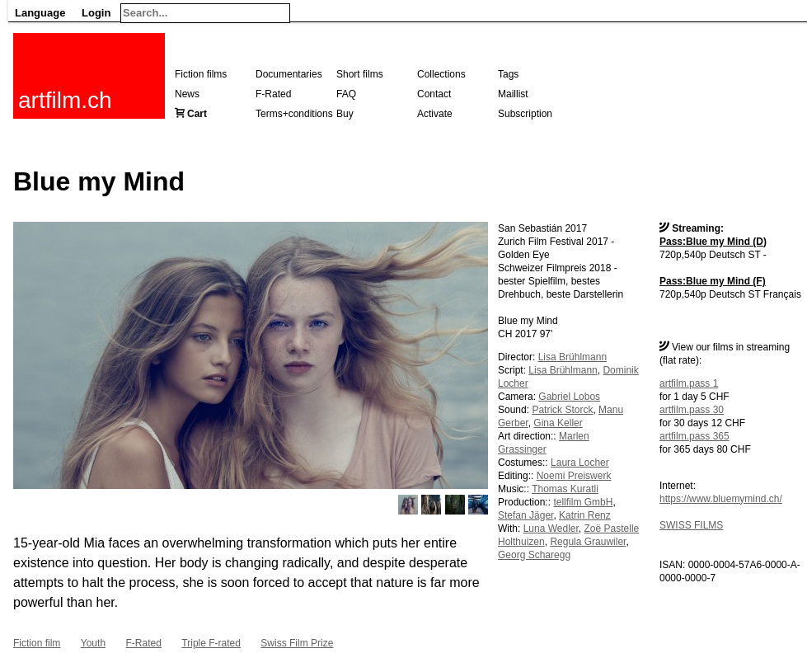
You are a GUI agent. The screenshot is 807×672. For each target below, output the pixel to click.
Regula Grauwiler (588, 542)
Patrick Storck (562, 410)
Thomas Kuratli (565, 489)
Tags (508, 74)
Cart (197, 114)
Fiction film (37, 643)
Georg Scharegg (534, 555)
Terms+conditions (294, 114)
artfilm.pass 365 (694, 436)
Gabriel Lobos (569, 397)
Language (40, 13)
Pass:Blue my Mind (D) (713, 242)
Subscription (525, 114)
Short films (360, 74)
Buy (345, 114)
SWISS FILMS (691, 525)
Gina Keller (558, 423)
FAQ (346, 94)
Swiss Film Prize (297, 643)
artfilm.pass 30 (692, 410)
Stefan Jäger (525, 515)
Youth (93, 643)
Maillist (513, 94)
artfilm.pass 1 (689, 383)
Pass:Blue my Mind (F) (713, 281)
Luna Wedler (551, 529)
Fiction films (201, 74)
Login (96, 13)
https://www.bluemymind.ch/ (721, 499)
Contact (434, 94)
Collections (441, 74)
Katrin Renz (585, 515)
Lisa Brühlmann (572, 357)
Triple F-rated (211, 643)
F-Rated (273, 94)
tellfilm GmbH (583, 502)
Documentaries (289, 74)
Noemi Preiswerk (574, 476)
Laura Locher (580, 463)
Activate (435, 114)
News (187, 94)
